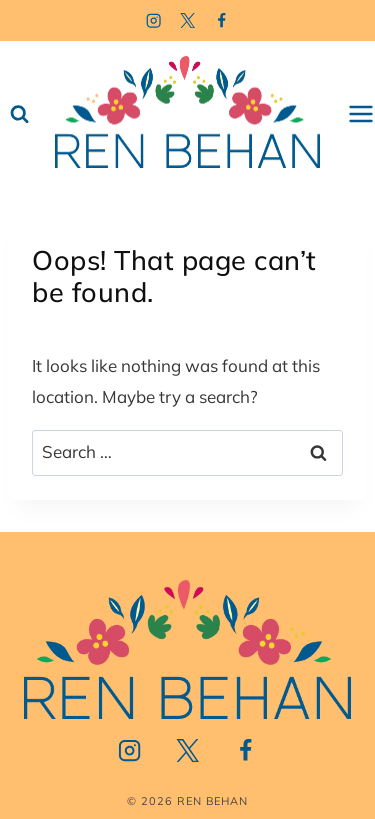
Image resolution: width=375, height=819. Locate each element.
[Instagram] (153, 20)
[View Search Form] (19, 114)
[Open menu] (361, 114)
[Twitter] (187, 20)
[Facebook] (221, 20)
